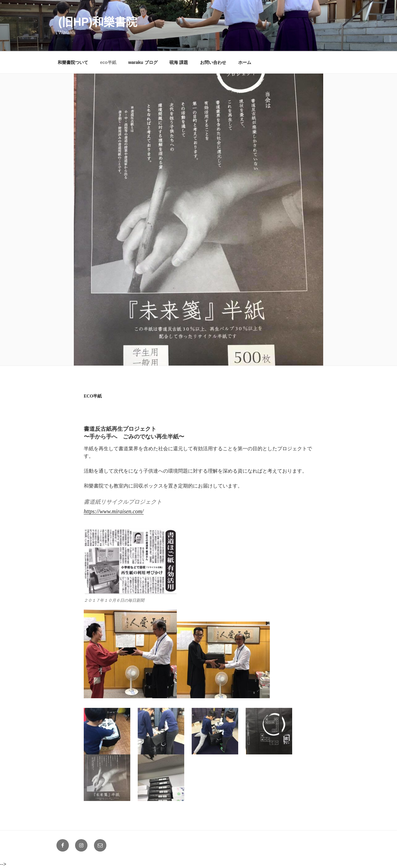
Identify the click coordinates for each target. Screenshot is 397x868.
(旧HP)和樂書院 (98, 22)
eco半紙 (108, 62)
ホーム (245, 62)
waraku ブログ (143, 62)
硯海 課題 (179, 62)
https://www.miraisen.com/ (114, 511)
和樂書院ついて (73, 62)
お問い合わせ (213, 62)
